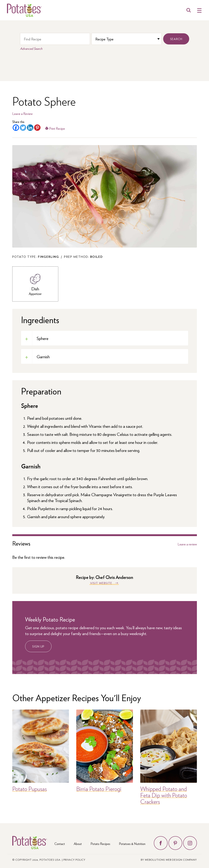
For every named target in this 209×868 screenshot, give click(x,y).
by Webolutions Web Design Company (169, 860)
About (78, 844)
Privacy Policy (74, 860)
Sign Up (38, 646)
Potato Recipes (100, 844)
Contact (60, 844)
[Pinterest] (37, 128)
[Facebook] (16, 128)
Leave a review (187, 544)
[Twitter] (23, 128)
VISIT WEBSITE (101, 583)
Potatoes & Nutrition (132, 844)
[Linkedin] (30, 128)
